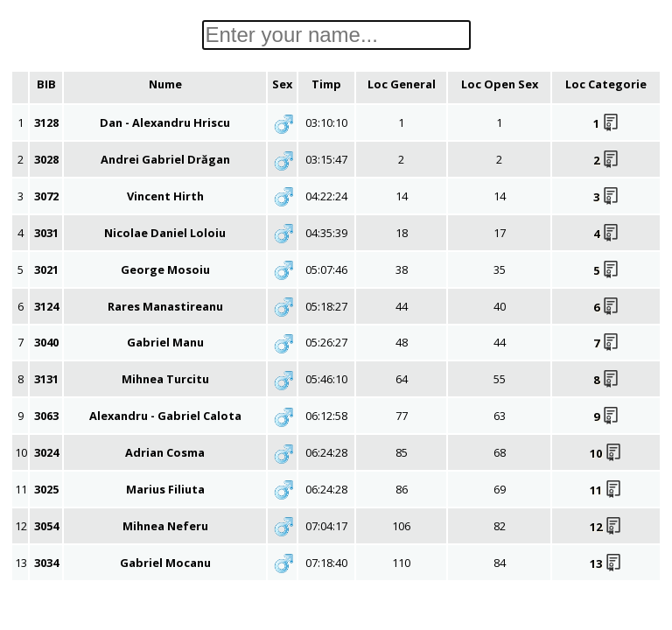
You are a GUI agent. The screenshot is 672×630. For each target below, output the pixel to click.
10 (606, 453)
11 (606, 490)
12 (606, 527)
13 (606, 563)
